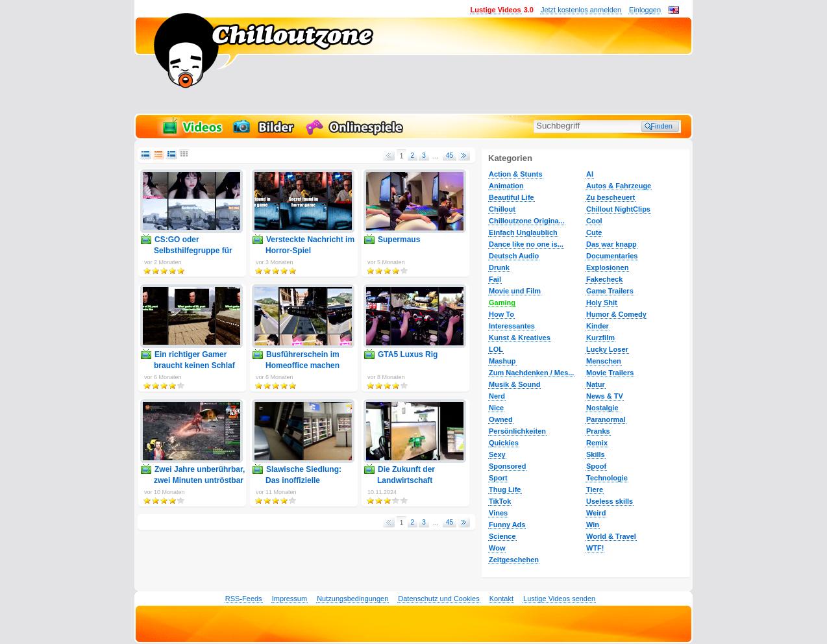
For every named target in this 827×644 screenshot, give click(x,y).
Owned (501, 419)
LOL (496, 349)
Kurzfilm (600, 338)
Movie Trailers (610, 373)
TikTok (500, 501)
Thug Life (505, 489)
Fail (495, 279)
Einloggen (645, 10)
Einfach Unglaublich (523, 232)
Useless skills (610, 501)
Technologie (607, 478)
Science (502, 536)
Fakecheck (604, 279)
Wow (497, 548)
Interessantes (512, 326)
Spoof (596, 466)
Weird (596, 513)
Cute (594, 232)
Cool (594, 221)
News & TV (605, 396)
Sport (498, 478)
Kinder (598, 326)
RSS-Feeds (244, 599)
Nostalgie (602, 408)
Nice (496, 408)
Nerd (497, 396)
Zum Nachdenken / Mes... (531, 373)
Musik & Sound (514, 384)
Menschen (604, 361)
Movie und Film (515, 291)
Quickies (504, 443)
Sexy (497, 454)
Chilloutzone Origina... (527, 221)
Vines (498, 513)
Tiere (595, 489)
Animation (506, 186)
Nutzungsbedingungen (352, 599)
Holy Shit (602, 303)
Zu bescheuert (611, 197)
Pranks (598, 431)
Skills (596, 454)
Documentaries (612, 256)
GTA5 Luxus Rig (408, 354)
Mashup (502, 361)
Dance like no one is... (526, 244)
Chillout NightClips (618, 209)
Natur (596, 384)
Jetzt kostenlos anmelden (581, 10)
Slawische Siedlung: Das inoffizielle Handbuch (303, 480)
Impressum (290, 599)
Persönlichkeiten (517, 431)
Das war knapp (611, 244)
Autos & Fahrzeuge (619, 186)
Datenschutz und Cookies (438, 599)
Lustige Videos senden (559, 599)
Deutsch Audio (514, 256)
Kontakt (501, 599)
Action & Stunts (516, 174)
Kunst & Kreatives (520, 338)
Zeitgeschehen (514, 560)
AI (590, 174)
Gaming (502, 303)
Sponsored (507, 466)
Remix (597, 443)
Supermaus (399, 240)
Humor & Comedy (616, 314)
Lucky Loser (607, 349)
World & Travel (611, 536)
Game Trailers (610, 291)
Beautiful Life (512, 197)
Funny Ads (507, 525)
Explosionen (607, 267)
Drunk (499, 267)
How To (501, 314)
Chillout (502, 209)
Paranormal (606, 419)
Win (593, 525)
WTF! (595, 548)
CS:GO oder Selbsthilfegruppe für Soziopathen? (193, 251)
